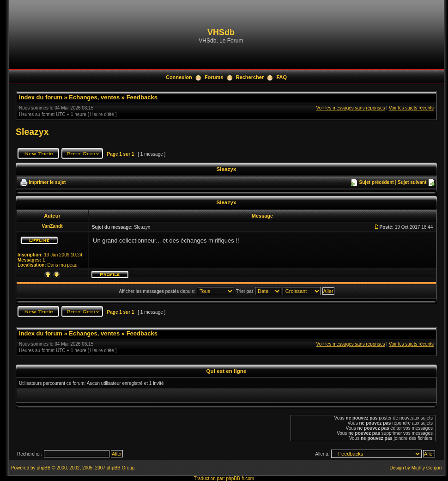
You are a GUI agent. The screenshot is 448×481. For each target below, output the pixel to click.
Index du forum (41, 97)
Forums (214, 77)
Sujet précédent (377, 182)
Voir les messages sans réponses (351, 108)
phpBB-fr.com (240, 478)
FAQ (282, 77)
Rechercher (250, 77)
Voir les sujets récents (411, 108)
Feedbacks (142, 97)
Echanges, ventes (94, 97)
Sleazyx (32, 132)
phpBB (43, 468)
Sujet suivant (412, 182)
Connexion (179, 77)
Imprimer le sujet (47, 182)
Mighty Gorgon (427, 468)
